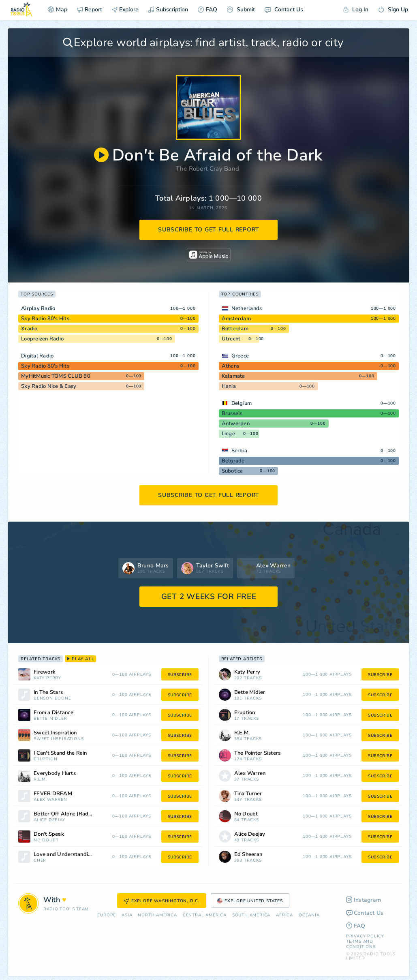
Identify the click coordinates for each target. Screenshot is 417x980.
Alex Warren (50, 800)
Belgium (242, 403)
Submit (241, 10)
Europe (107, 915)
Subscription (168, 10)
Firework (45, 672)
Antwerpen (236, 424)
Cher (40, 861)
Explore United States (250, 901)
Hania (229, 386)
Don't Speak (49, 834)
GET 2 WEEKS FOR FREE (209, 597)
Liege (228, 434)
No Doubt (46, 840)
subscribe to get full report (209, 230)
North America (157, 915)
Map (58, 10)
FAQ (207, 10)
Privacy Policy (365, 936)
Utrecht (231, 339)
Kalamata (233, 376)
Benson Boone (52, 699)
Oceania (309, 915)
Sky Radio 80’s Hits (45, 366)
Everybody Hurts (55, 774)
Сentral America (205, 915)
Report (90, 10)
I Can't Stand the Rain (60, 753)
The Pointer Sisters (258, 753)
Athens (231, 366)
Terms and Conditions (361, 944)
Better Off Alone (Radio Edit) (70, 814)
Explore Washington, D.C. (162, 901)
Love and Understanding (64, 855)
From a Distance (53, 713)
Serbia (240, 451)
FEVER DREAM (53, 794)
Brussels (232, 413)
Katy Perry (47, 678)
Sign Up (393, 10)
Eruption (45, 759)
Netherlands (247, 308)
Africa (284, 915)
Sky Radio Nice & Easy (49, 386)
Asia (127, 915)
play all (80, 659)
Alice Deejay (49, 820)
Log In (356, 10)
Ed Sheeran (248, 855)
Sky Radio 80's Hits (45, 319)
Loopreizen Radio (42, 339)
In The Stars (48, 692)
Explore (125, 10)
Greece (240, 356)
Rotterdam (235, 329)
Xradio (29, 329)
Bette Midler (50, 719)
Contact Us (284, 10)
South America (251, 915)
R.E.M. (40, 780)
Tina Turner (248, 794)
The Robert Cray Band (207, 169)
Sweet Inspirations (59, 739)
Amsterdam (236, 319)
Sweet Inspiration (55, 733)
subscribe (180, 675)
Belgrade (233, 461)
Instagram (364, 900)
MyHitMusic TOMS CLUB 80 (56, 376)
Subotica (232, 471)
